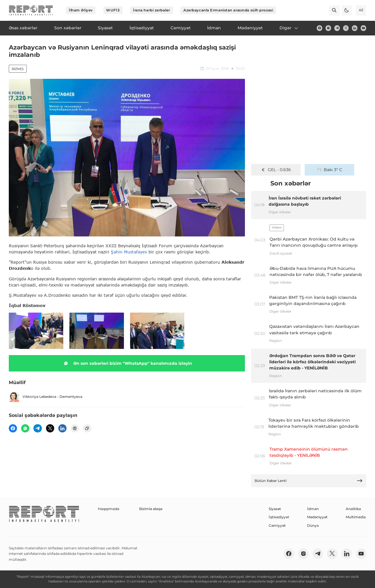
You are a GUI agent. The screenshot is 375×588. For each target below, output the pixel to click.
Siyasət (275, 509)
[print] (75, 428)
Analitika (353, 509)
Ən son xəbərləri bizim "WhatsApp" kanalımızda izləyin (127, 363)
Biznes (18, 69)
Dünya (313, 525)
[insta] (328, 28)
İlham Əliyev (81, 10)
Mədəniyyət (317, 517)
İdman (313, 509)
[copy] (87, 428)
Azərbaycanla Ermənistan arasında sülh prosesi (228, 10)
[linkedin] (355, 28)
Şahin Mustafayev (129, 252)
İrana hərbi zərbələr (151, 10)
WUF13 (113, 10)
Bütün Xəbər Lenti (309, 481)
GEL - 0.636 (276, 170)
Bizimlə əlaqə (151, 509)
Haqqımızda (109, 509)
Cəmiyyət (277, 525)
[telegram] (337, 28)
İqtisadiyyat (279, 517)
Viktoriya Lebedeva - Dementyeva (46, 397)
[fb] (319, 28)
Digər (289, 28)
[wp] (25, 428)
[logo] (31, 10)
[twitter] (346, 28)
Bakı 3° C (330, 170)
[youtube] (363, 28)
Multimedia (356, 517)
